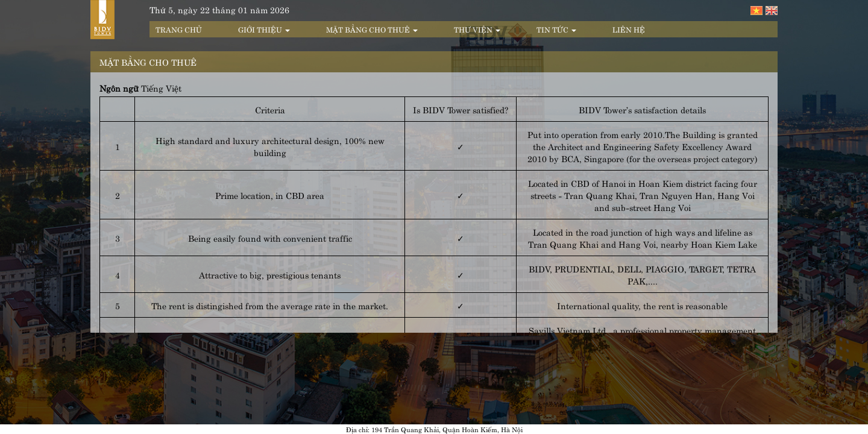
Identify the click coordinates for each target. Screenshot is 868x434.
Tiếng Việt (756, 11)
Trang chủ (179, 29)
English (772, 11)
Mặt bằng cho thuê (372, 29)
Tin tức (556, 29)
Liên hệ (629, 29)
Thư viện (477, 29)
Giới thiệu (264, 29)
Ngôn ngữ (119, 87)
